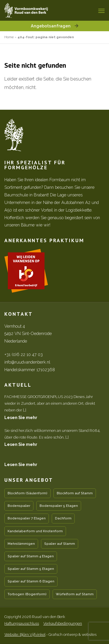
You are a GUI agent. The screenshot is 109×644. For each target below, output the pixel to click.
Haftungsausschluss (22, 623)
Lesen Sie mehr (21, 417)
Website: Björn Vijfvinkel (25, 635)
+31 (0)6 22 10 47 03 (24, 354)
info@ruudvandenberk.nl (27, 362)
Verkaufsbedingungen (63, 623)
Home (9, 37)
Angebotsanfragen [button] (55, 26)
